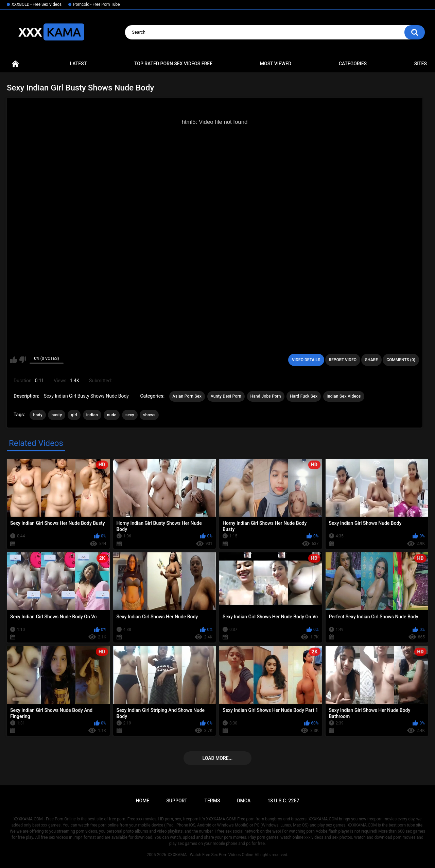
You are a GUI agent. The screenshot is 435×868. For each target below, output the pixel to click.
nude (112, 415)
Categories (353, 64)
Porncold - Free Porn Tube (96, 4)
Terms (212, 801)
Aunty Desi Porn (226, 396)
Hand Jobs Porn (266, 396)
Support (177, 801)
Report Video (343, 360)
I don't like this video (23, 360)
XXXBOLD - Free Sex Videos (37, 4)
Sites (421, 64)
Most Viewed (276, 64)
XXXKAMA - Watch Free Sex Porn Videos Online (210, 855)
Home (15, 64)
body (38, 415)
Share (371, 360)
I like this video (14, 360)
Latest (79, 64)
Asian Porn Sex (187, 396)
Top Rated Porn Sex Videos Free (173, 64)
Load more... (218, 758)
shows (149, 415)
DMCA (244, 801)
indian (92, 415)
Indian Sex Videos (344, 396)
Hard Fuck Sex (304, 396)
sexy (130, 415)
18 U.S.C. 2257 (283, 801)
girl (74, 415)
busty (57, 415)
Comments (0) (401, 360)
